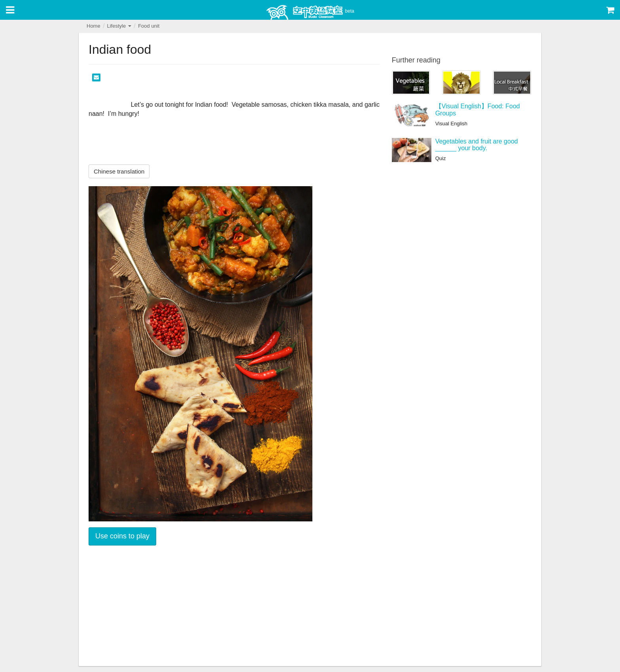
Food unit (149, 26)
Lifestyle (119, 26)
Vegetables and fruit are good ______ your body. (477, 145)
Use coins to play (122, 536)
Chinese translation (119, 171)
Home (94, 26)
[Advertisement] (234, 607)
